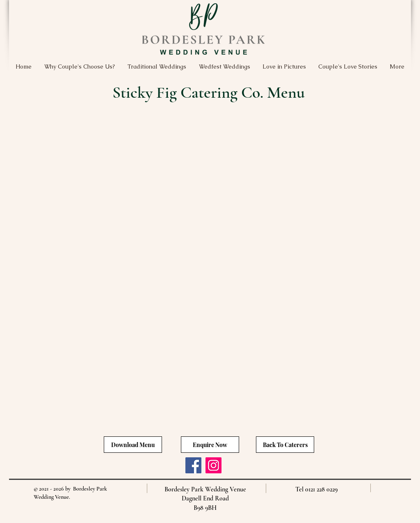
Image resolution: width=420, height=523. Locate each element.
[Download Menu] (133, 445)
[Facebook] (193, 465)
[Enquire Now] (210, 445)
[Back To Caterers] (285, 445)
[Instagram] (213, 465)
